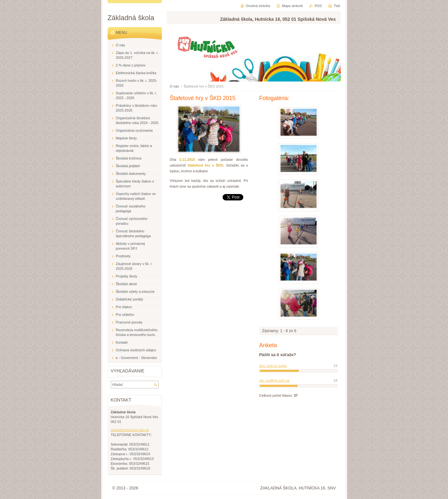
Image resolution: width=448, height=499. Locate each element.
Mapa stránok (292, 6)
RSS (318, 6)
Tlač (337, 6)
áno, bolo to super (273, 366)
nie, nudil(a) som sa (274, 380)
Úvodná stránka (258, 6)
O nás (175, 86)
